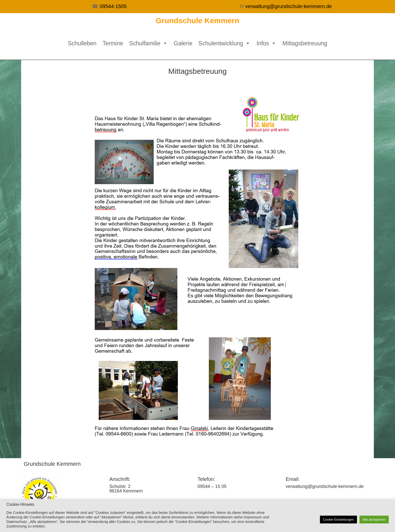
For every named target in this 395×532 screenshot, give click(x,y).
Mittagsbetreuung (305, 43)
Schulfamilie (149, 43)
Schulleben (82, 43)
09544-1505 (113, 6)
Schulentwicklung (225, 43)
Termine (113, 43)
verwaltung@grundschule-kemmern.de (288, 6)
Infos (266, 43)
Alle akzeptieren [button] (374, 520)
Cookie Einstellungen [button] (338, 520)
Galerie (183, 43)
